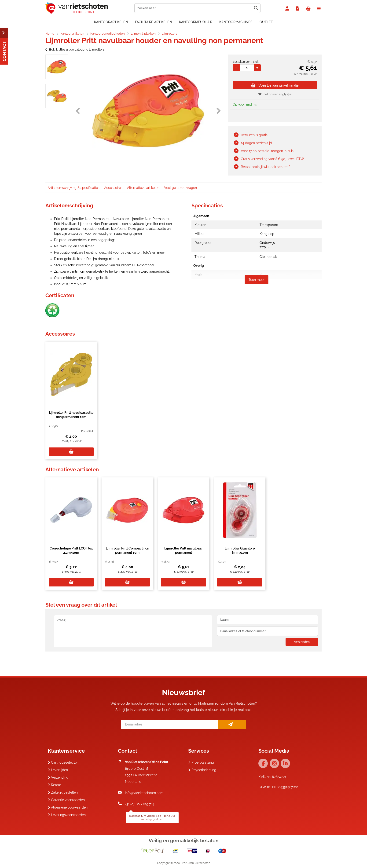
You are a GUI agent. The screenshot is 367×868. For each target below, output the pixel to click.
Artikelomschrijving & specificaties (74, 188)
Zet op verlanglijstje (275, 94)
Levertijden (58, 770)
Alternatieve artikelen (143, 188)
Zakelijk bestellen (63, 792)
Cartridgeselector (63, 762)
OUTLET (266, 22)
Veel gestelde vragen (180, 188)
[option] (57, 67)
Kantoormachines (236, 22)
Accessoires (113, 188)
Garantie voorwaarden (66, 800)
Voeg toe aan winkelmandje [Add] (275, 85)
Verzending (58, 777)
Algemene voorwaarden (68, 807)
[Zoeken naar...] (256, 8)
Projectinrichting (202, 770)
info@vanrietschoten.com (144, 793)
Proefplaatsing (201, 762)
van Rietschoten (200, 863)
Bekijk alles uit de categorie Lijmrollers (75, 49)
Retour (54, 785)
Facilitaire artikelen (154, 22)
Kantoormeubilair (196, 22)
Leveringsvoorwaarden (67, 815)
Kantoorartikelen (111, 22)
